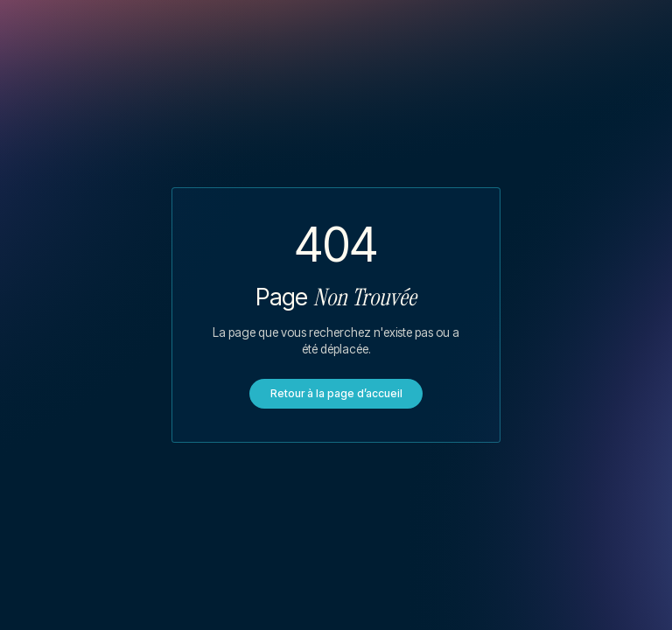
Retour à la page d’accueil (336, 393)
